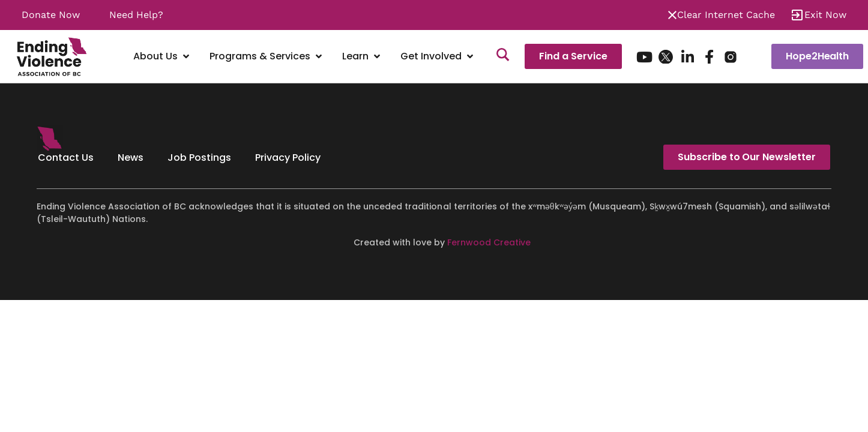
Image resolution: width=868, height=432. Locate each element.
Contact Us (66, 157)
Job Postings (199, 157)
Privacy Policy (288, 157)
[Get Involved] (438, 57)
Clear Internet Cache (726, 15)
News (131, 157)
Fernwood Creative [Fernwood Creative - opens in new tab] (489, 242)
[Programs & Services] (267, 57)
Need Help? (136, 15)
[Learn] (362, 57)
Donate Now (51, 15)
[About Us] (162, 57)
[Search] (503, 56)
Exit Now (825, 15)
